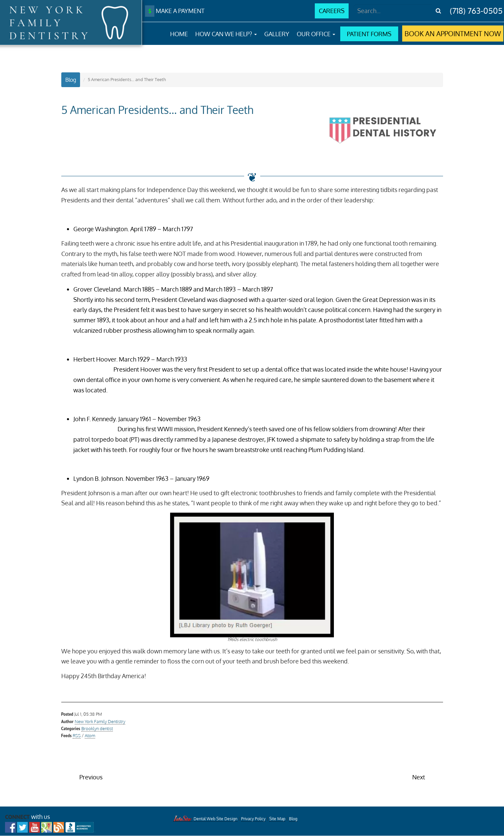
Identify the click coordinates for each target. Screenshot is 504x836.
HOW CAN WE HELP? (226, 34)
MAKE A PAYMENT (175, 11)
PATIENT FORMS (369, 34)
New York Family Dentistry (100, 721)
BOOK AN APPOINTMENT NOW (453, 34)
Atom (90, 735)
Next (419, 777)
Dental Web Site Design (215, 819)
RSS (77, 735)
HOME (179, 34)
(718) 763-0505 (476, 11)
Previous (91, 777)
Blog (71, 80)
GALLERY (277, 34)
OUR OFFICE (316, 34)
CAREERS (332, 11)
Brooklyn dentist (97, 728)
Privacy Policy (253, 819)
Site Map (277, 819)
